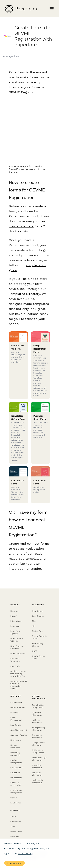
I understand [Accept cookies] (14, 863)
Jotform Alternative (37, 721)
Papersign (15, 626)
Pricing (13, 616)
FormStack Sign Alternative (39, 759)
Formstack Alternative (37, 736)
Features (14, 611)
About (13, 817)
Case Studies (38, 616)
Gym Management (19, 730)
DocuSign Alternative (37, 766)
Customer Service (19, 735)
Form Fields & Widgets (17, 640)
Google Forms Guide (38, 657)
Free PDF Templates (15, 660)
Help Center (38, 611)
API (34, 626)
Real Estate (16, 725)
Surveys (14, 798)
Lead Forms (16, 803)
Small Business (17, 768)
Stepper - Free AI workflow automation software (19, 685)
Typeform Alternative (37, 714)
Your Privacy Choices (38, 645)
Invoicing (14, 713)
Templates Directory (24, 294)
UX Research (16, 778)
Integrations (16, 621)
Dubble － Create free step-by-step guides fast (18, 674)
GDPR (35, 651)
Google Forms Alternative (38, 744)
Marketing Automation (16, 754)
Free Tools (15, 666)
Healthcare (16, 740)
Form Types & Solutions (17, 647)
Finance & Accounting (15, 784)
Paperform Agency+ (15, 632)
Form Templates (18, 654)
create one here (21, 226)
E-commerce (16, 703)
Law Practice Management (16, 792)
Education (15, 773)
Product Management (16, 761)
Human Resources (15, 746)
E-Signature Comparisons (38, 751)
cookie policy (25, 853)
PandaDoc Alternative (37, 774)
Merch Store (16, 832)
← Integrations (11, 56)
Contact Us (16, 822)
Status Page (38, 631)
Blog (34, 621)
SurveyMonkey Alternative (39, 729)
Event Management (16, 719)
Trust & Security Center (39, 637)
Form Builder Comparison (38, 706)
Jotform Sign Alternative (38, 782)
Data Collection (18, 708)
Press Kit (14, 837)
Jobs (13, 827)
